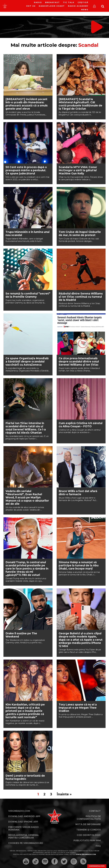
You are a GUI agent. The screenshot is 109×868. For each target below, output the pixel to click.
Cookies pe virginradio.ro (26, 843)
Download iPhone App (23, 822)
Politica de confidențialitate (89, 818)
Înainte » (64, 794)
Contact (95, 811)
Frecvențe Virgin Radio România (23, 828)
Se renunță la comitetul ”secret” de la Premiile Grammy (28, 295)
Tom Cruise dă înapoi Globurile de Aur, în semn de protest (80, 234)
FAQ (98, 846)
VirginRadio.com (19, 811)
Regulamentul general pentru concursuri (24, 836)
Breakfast (52, 2)
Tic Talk (69, 2)
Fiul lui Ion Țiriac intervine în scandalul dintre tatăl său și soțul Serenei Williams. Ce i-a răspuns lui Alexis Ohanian (26, 428)
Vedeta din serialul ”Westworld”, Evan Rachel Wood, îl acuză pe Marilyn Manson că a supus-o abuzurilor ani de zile (27, 497)
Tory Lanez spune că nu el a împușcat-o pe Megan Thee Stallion (78, 708)
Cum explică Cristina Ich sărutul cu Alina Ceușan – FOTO (81, 425)
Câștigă (83, 2)
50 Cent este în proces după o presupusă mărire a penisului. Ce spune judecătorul (26, 170)
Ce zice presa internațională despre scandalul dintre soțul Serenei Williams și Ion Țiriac (79, 362)
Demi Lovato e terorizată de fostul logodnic (25, 777)
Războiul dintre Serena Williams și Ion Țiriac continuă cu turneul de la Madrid (81, 297)
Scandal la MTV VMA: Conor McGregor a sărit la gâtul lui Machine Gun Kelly (78, 170)
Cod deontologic (89, 835)
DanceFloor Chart (52, 6)
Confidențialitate (97, 866)
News (85, 10)
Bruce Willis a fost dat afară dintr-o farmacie (78, 493)
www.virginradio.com (86, 854)
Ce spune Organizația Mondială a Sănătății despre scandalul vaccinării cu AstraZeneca (27, 362)
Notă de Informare (88, 824)
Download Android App (24, 816)
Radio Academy (78, 6)
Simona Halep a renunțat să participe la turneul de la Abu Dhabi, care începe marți (79, 565)
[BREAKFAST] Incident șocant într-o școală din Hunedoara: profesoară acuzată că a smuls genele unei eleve (27, 104)
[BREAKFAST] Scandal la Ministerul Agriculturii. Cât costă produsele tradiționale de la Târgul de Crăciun (80, 104)
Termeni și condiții (89, 830)
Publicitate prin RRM (87, 840)
